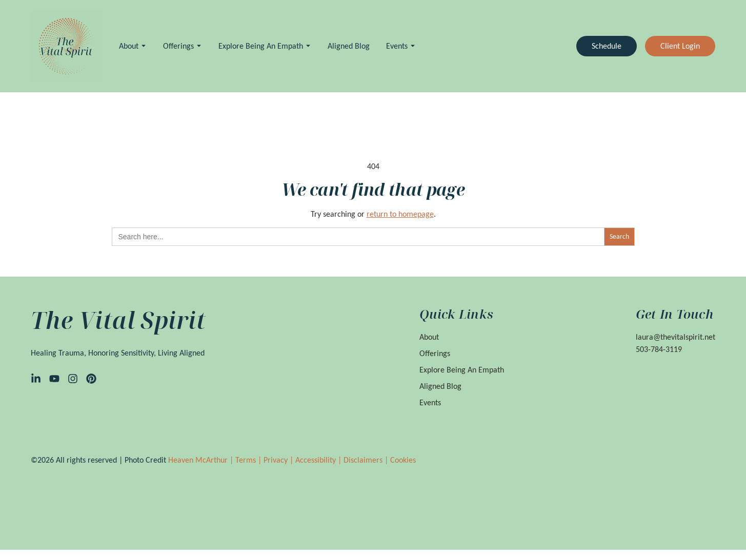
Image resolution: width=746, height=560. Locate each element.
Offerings (178, 46)
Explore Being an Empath (261, 46)
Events (397, 46)
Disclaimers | (367, 460)
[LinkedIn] (36, 379)
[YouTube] (54, 379)
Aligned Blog (349, 46)
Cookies (403, 460)
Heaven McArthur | (202, 460)
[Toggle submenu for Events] (412, 46)
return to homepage (400, 214)
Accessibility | (319, 460)
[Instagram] (73, 379)
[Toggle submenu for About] (143, 46)
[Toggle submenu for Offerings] (198, 46)
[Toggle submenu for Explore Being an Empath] (307, 46)
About (129, 46)
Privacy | (279, 460)
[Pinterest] (91, 379)
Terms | (249, 460)
